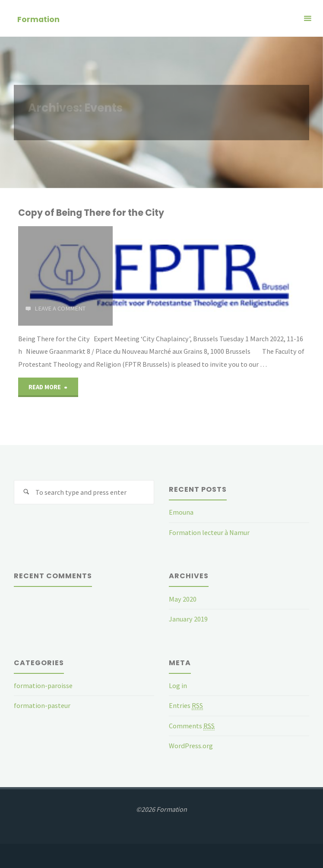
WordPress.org (191, 746)
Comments (192, 726)
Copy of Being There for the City (91, 213)
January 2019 (188, 619)
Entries (186, 706)
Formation (38, 19)
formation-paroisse (43, 685)
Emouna (181, 512)
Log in (178, 685)
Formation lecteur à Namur (209, 532)
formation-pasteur (42, 705)
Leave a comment (60, 308)
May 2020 (183, 599)
